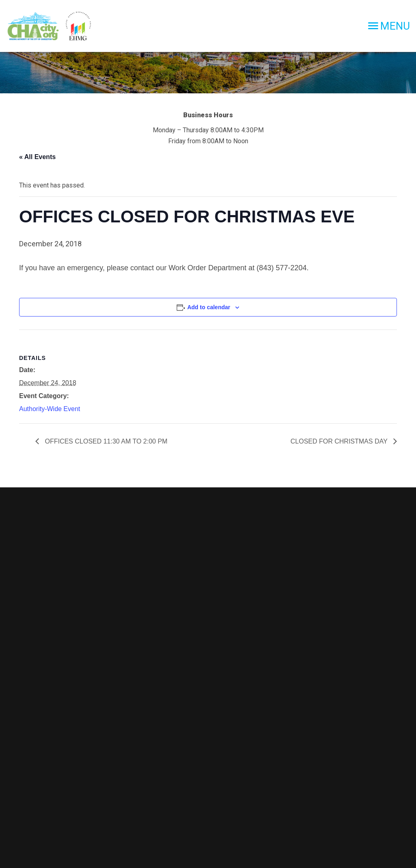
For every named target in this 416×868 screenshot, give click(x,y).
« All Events (37, 157)
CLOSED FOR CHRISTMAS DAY (340, 441)
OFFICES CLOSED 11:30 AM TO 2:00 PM (105, 441)
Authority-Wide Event (50, 409)
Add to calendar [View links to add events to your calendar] (209, 307)
